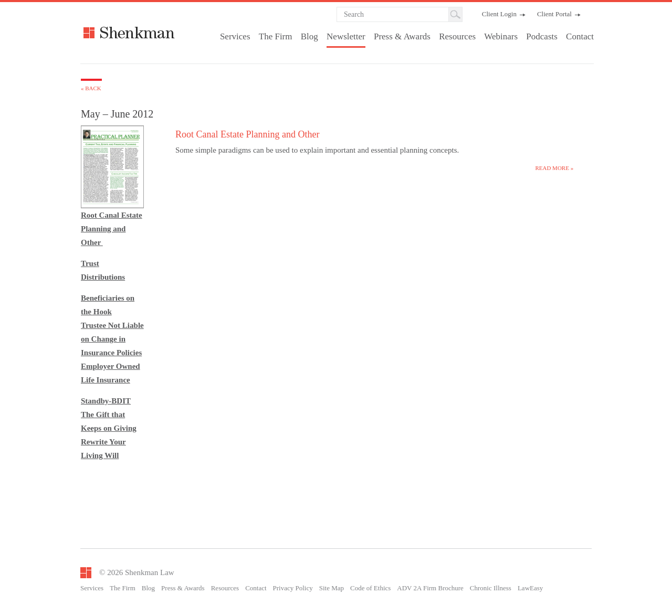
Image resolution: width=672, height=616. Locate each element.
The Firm (276, 36)
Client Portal (554, 14)
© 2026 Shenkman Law (137, 572)
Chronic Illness (491, 588)
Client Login (499, 14)
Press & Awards (402, 36)
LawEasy (530, 588)
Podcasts (542, 36)
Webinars (501, 36)
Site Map (332, 588)
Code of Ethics (370, 588)
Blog (309, 36)
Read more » (554, 168)
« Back (91, 88)
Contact (580, 36)
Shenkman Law (161, 33)
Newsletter (346, 36)
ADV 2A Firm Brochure (430, 588)
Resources (457, 36)
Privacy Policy (293, 588)
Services (235, 36)
